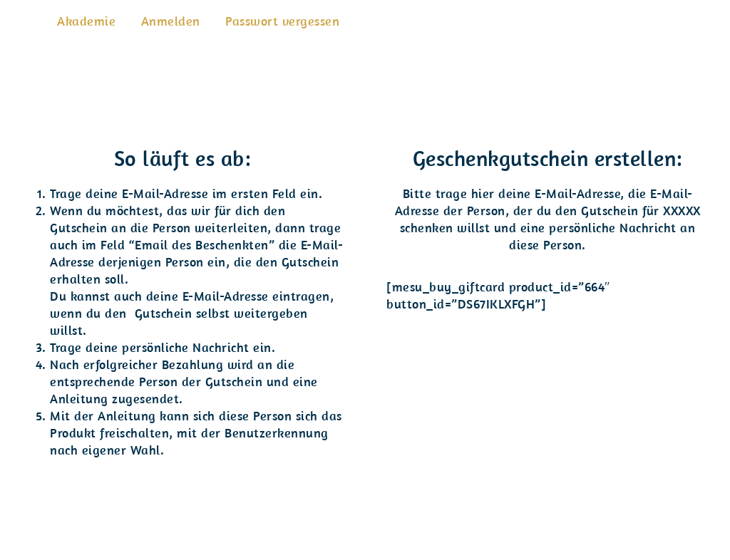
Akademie (86, 21)
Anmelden (171, 21)
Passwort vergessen (282, 21)
